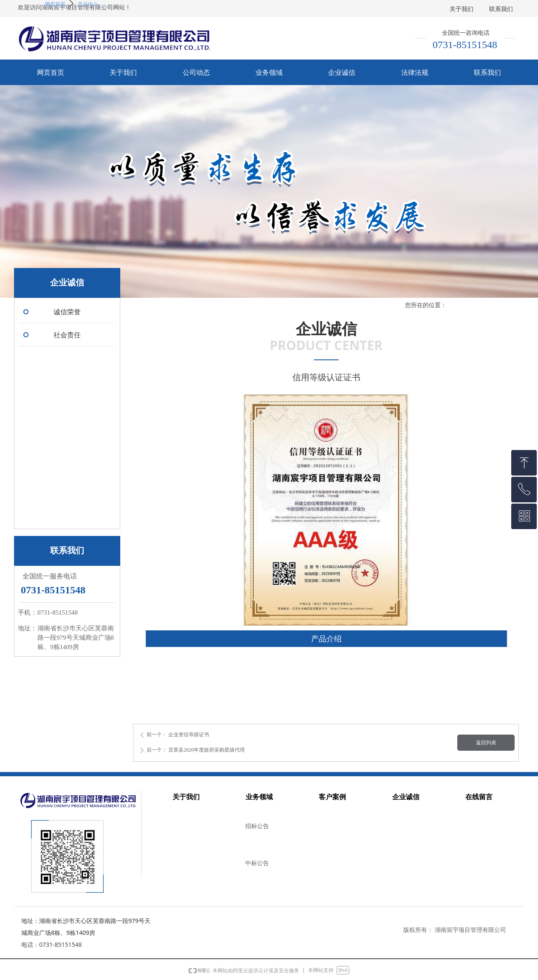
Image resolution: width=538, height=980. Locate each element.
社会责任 (67, 335)
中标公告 (257, 863)
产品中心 (88, 4)
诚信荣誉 (67, 312)
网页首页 (55, 4)
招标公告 (257, 826)
